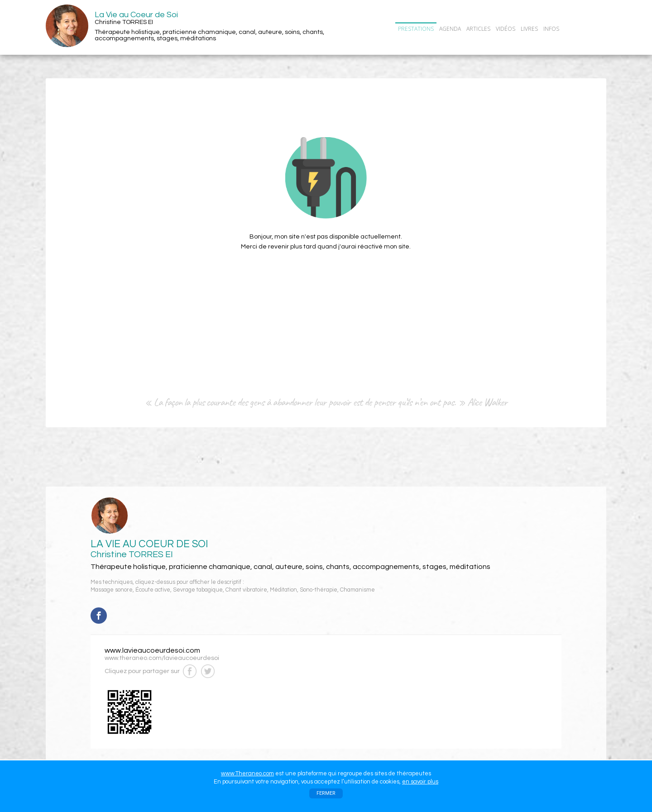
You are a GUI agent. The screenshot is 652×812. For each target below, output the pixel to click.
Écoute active (153, 590)
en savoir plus (420, 782)
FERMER (326, 793)
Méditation (283, 590)
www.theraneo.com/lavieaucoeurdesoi (162, 658)
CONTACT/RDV (585, 29)
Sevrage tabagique (198, 590)
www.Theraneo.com (247, 774)
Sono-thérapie (319, 590)
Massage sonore (112, 590)
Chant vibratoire (246, 590)
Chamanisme (357, 590)
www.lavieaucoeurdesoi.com (152, 650)
